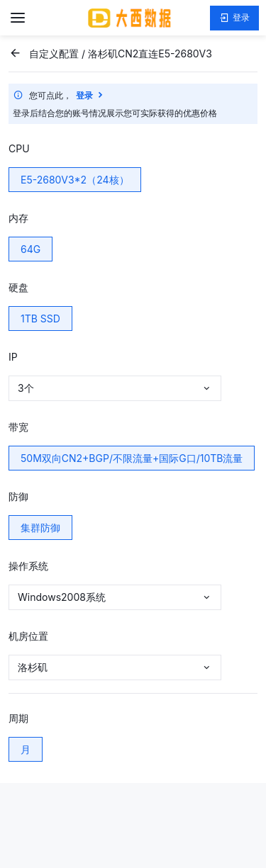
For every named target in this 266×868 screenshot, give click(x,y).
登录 (234, 18)
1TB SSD (40, 319)
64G (31, 249)
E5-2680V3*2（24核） (75, 180)
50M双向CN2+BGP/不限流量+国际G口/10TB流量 (132, 458)
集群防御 (40, 528)
